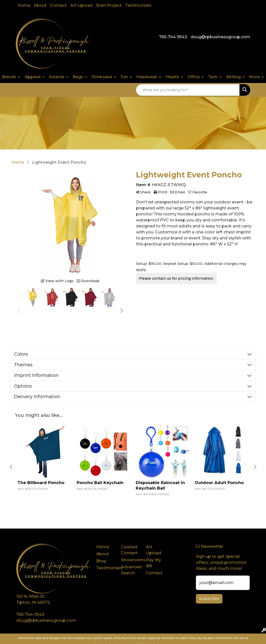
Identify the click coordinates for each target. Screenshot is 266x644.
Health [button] (172, 77)
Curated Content (129, 550)
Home (24, 5)
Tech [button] (213, 77)
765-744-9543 (173, 37)
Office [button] (193, 77)
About (40, 5)
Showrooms (130, 560)
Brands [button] (9, 77)
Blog (101, 561)
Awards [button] (57, 77)
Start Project (109, 5)
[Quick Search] (188, 90)
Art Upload (81, 5)
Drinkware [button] (102, 77)
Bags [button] (78, 77)
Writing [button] (233, 77)
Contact (58, 5)
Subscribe (209, 599)
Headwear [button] (147, 77)
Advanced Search (130, 570)
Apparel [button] (33, 77)
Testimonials (138, 5)
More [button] (254, 77)
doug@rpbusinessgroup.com (220, 37)
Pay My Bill (154, 563)
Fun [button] (124, 77)
